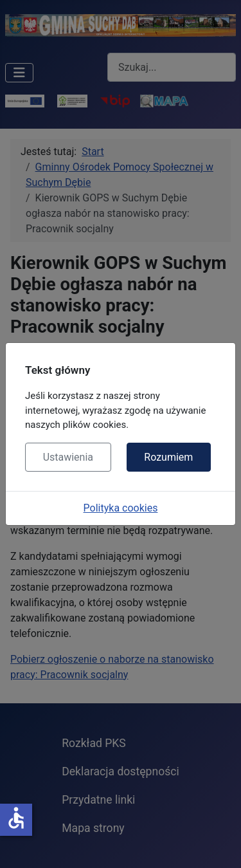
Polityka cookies (121, 508)
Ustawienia (68, 457)
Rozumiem (168, 457)
